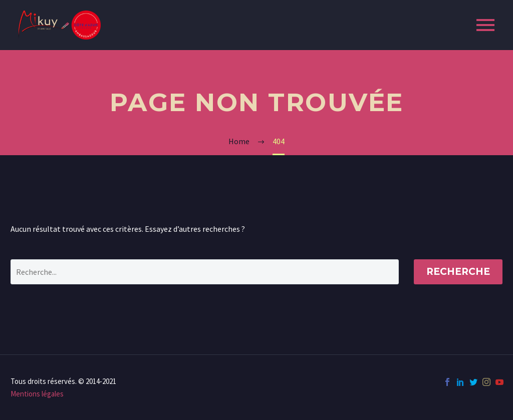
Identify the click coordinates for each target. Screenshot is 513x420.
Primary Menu (485, 25)
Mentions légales (37, 394)
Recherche (458, 272)
